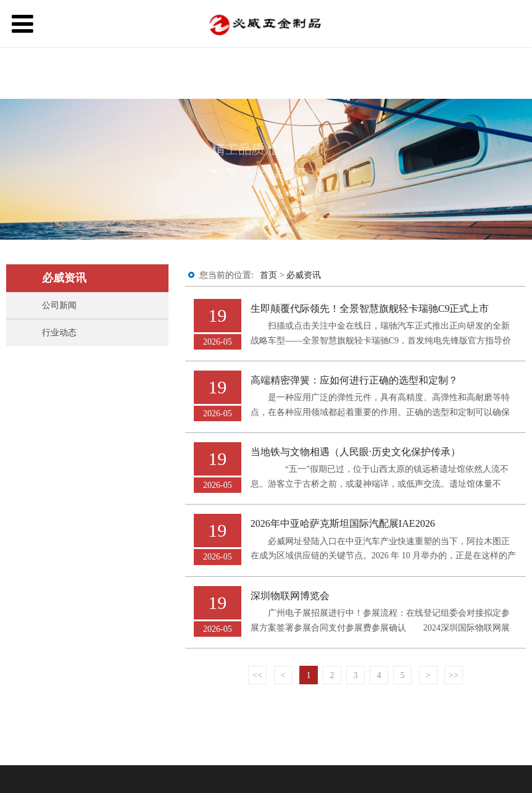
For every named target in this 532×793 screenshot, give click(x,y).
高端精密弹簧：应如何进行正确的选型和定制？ (354, 380)
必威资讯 (304, 275)
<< (257, 675)
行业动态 (59, 333)
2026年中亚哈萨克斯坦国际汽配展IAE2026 (343, 523)
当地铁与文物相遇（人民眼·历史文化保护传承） (355, 452)
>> (454, 675)
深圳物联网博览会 (290, 596)
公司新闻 (59, 305)
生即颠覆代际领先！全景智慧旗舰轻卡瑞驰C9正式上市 (370, 308)
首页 (268, 275)
